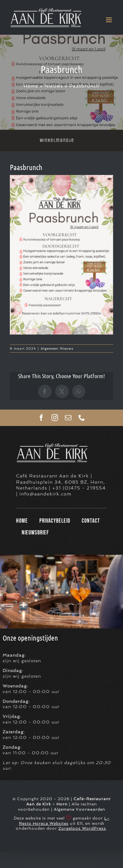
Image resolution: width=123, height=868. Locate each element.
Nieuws (54, 86)
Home (31, 86)
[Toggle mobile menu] (110, 20)
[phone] (82, 418)
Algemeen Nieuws (57, 348)
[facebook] (41, 418)
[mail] (68, 418)
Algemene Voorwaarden (80, 809)
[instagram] (55, 418)
